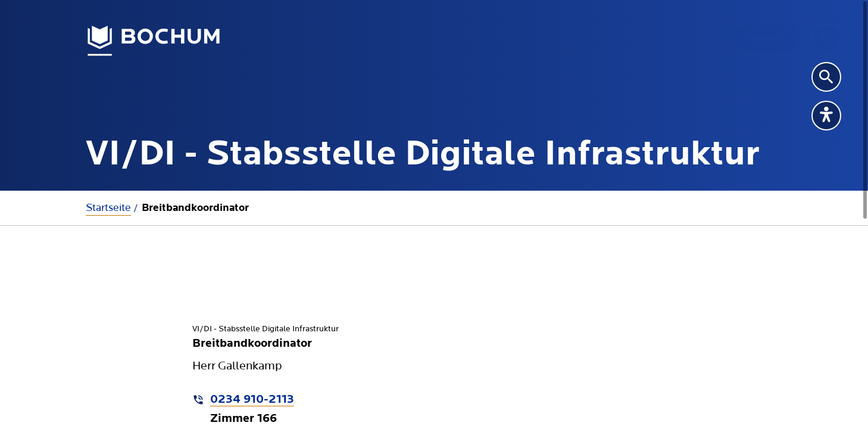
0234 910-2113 (252, 400)
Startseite (108, 208)
